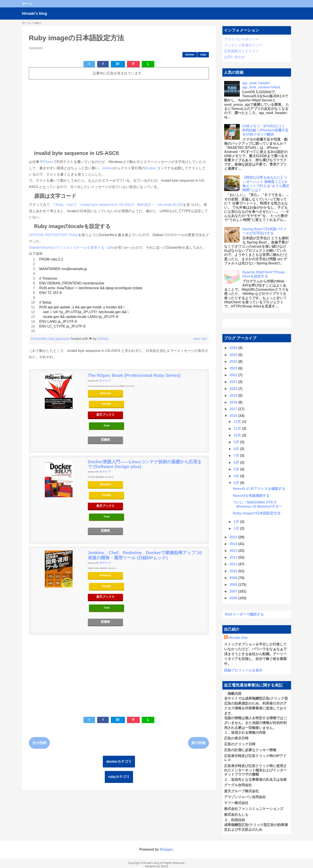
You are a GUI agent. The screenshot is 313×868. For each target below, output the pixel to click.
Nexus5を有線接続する (251, 496)
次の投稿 (39, 743)
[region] (119, 295)
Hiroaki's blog (35, 13)
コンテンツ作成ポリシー (243, 45)
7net (107, 426)
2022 (234, 375)
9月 (237, 442)
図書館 (105, 440)
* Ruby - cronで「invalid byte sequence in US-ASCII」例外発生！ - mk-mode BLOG (118, 205)
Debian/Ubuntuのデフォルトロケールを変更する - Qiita (72, 248)
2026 (234, 348)
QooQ (164, 866)
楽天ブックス (105, 415)
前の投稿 (198, 743)
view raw (200, 339)
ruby (203, 55)
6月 (237, 463)
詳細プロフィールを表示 (243, 670)
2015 (234, 537)
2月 (237, 522)
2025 (234, 355)
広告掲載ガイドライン (241, 51)
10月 (238, 435)
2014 (234, 544)
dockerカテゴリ (119, 761)
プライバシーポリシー (241, 39)
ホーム (27, 4)
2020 (234, 389)
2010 (234, 571)
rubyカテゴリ (119, 777)
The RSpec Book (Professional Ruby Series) (134, 375)
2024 (234, 362)
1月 (237, 528)
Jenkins (108, 168)
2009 (234, 578)
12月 (238, 422)
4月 (237, 476)
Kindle (106, 404)
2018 (234, 402)
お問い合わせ (235, 57)
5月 (237, 469)
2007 (234, 591)
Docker (151, 168)
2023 (234, 368)
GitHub (103, 339)
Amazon (105, 393)
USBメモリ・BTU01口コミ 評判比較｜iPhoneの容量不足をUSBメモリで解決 (266, 130)
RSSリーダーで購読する (244, 614)
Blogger (166, 849)
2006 (234, 598)
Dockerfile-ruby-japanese (51, 339)
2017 (234, 409)
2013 (234, 551)
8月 (237, 449)
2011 (234, 564)
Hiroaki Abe (238, 638)
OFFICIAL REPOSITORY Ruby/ (53, 235)
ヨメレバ (105, 381)
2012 (234, 557)
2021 (234, 382)
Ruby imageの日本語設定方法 (257, 513)
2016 (234, 416)
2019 (234, 395)
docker (190, 55)
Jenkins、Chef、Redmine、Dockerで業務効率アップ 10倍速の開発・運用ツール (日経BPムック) (145, 555)
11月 (238, 429)
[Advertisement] (119, 113)
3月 (237, 483)
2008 (234, 585)
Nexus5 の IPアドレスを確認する (259, 489)
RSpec (48, 162)
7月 (237, 456)
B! (118, 64)
